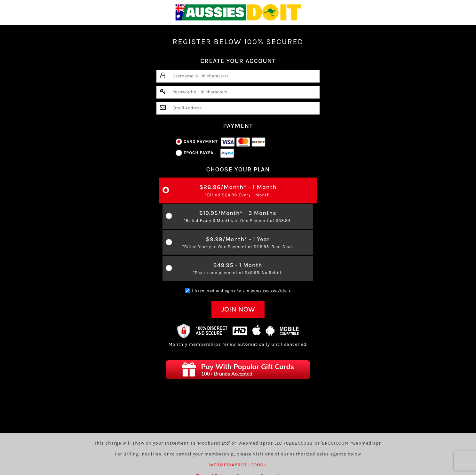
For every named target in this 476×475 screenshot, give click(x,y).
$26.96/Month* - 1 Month (238, 191)
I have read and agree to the (238, 291)
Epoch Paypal (205, 153)
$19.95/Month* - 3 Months (238, 217)
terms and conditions (271, 290)
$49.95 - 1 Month (238, 269)
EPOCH (259, 465)
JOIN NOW (238, 309)
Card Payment (221, 142)
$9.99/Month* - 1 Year (238, 243)
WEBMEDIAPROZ (228, 465)
